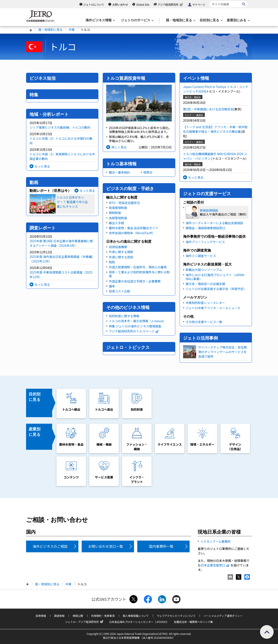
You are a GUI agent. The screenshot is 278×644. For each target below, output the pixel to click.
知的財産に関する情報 (124, 316)
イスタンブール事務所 (215, 541)
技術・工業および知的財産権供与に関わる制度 (139, 274)
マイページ (199, 4)
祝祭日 (148, 172)
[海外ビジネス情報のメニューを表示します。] (100, 20)
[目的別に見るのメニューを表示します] (211, 20)
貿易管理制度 (118, 208)
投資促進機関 (118, 247)
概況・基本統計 (119, 172)
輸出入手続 (116, 223)
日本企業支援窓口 (215, 565)
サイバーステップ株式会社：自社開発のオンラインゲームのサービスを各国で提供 (223, 352)
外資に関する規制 (121, 252)
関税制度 (115, 213)
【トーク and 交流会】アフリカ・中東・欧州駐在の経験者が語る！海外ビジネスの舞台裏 (215, 129)
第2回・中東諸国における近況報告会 (208, 109)
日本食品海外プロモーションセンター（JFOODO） (139, 622)
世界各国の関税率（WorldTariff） (132, 233)
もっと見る (42, 166)
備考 (112, 286)
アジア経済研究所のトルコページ (134, 331)
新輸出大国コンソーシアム (204, 270)
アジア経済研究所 (171, 4)
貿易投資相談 (209, 210)
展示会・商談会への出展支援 (205, 284)
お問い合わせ (120, 4)
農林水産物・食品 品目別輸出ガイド (133, 228)
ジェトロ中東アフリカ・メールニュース (213, 308)
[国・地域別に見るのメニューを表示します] (180, 20)
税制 (112, 262)
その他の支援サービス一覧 (204, 322)
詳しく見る (119, 147)
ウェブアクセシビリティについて (176, 616)
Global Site (143, 4)
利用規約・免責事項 (103, 616)
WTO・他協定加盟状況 (124, 203)
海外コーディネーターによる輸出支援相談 (214, 223)
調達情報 (59, 616)
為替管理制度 (118, 218)
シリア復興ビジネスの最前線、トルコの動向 (60, 127)
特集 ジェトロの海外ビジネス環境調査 (135, 326)
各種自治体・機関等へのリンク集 (193, 622)
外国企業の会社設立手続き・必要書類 (135, 281)
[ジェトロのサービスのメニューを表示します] (137, 20)
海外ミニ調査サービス (201, 256)
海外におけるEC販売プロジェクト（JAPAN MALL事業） (215, 277)
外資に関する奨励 (121, 257)
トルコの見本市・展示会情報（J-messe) (136, 321)
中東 (72, 30)
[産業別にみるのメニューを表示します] (238, 20)
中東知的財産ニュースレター (205, 303)
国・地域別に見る (50, 30)
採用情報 (41, 616)
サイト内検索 (209, 1)
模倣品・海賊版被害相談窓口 (205, 228)
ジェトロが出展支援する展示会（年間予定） (216, 289)
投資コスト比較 (119, 291)
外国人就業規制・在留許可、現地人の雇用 (138, 267)
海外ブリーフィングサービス (205, 242)
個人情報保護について (136, 616)
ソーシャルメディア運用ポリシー (223, 616)
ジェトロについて (94, 4)
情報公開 (78, 616)
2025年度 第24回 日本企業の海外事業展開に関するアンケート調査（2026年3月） (61, 243)
